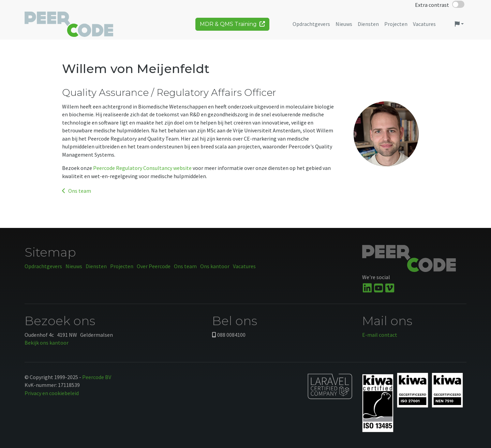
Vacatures (244, 266)
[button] (459, 27)
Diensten (96, 266)
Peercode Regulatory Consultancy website (142, 168)
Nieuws (74, 266)
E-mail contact (380, 335)
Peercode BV (97, 377)
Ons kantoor (215, 266)
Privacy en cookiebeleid (52, 393)
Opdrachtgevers (43, 266)
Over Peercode (154, 266)
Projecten (122, 266)
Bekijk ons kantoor (47, 343)
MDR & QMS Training (232, 26)
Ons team (77, 191)
